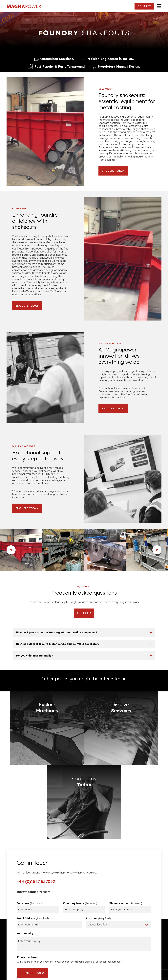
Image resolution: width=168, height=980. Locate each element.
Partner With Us (16, 950)
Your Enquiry (25, 842)
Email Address (33, 826)
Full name (30, 811)
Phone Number (126, 811)
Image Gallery (152, 944)
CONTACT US (84, 947)
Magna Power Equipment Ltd (25, 6)
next (157, 550)
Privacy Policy (15, 926)
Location (98, 826)
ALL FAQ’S (84, 613)
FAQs (10, 944)
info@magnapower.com (34, 800)
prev (11, 550)
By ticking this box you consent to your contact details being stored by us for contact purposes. (71, 870)
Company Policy (17, 932)
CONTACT (144, 6)
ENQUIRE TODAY (113, 171)
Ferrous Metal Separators (145, 920)
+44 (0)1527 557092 (37, 790)
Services (156, 932)
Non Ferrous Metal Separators (142, 926)
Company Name (80, 811)
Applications (154, 938)
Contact (156, 950)
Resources (13, 938)
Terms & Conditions (19, 920)
